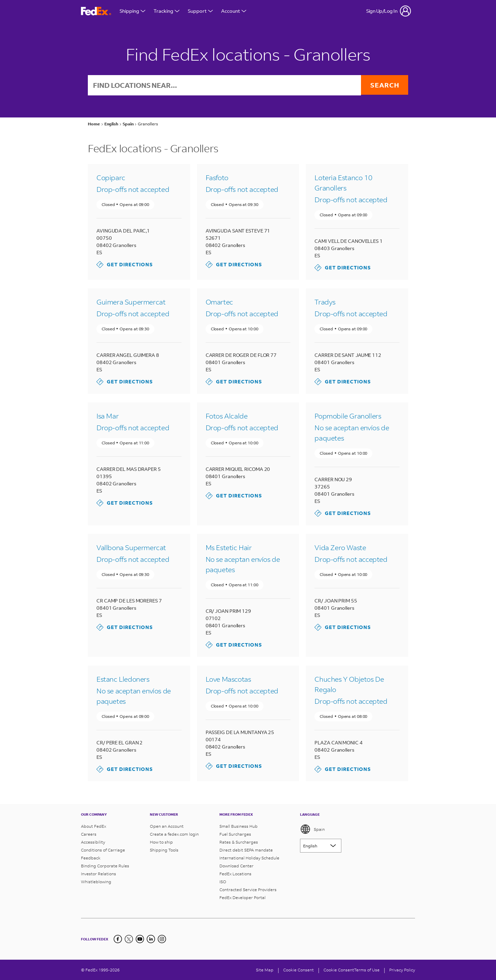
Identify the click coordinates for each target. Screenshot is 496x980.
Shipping (132, 11)
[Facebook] (118, 939)
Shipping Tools (164, 850)
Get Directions (125, 265)
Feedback (91, 858)
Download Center (236, 866)
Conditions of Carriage (103, 850)
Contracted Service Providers (248, 890)
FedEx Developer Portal (242, 898)
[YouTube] (140, 939)
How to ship (161, 842)
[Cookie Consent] (298, 970)
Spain (312, 829)
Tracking (167, 11)
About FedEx (94, 826)
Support (200, 11)
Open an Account (167, 826)
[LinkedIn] (151, 939)
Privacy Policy (402, 970)
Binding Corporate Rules (105, 866)
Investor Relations (99, 874)
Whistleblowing (96, 882)
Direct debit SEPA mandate (246, 850)
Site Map (265, 970)
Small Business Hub (239, 826)
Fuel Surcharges (235, 834)
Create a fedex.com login (174, 834)
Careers (89, 834)
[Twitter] (129, 939)
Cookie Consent (339, 970)
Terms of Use (367, 970)
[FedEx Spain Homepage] (96, 11)
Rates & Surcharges (239, 842)
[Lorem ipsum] (321, 846)
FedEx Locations (235, 874)
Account (234, 11)
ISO (223, 882)
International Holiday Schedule (249, 858)
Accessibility (93, 842)
